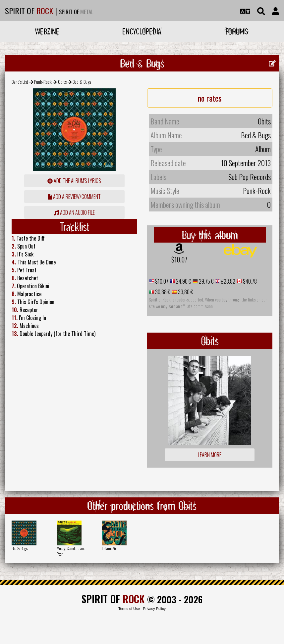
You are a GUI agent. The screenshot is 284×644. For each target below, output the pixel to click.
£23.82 (228, 281)
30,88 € (162, 292)
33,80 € (185, 292)
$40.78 (249, 281)
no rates (210, 98)
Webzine (47, 31)
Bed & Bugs (20, 548)
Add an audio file (74, 212)
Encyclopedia (142, 31)
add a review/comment (74, 197)
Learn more (210, 455)
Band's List (20, 82)
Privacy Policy (154, 609)
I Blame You (110, 548)
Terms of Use (129, 609)
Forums (237, 31)
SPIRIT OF (29, 11)
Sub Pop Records (250, 177)
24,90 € (183, 281)
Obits (62, 82)
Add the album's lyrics (74, 181)
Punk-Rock (43, 82)
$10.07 (179, 259)
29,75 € (206, 281)
